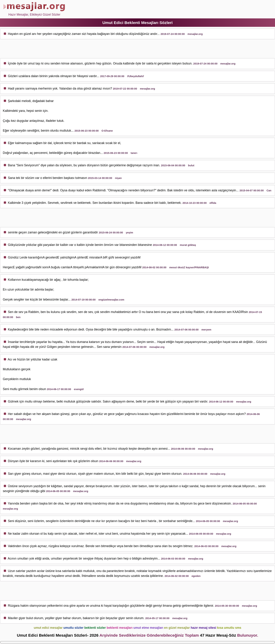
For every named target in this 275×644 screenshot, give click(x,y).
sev (30, 131)
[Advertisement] (137, 49)
